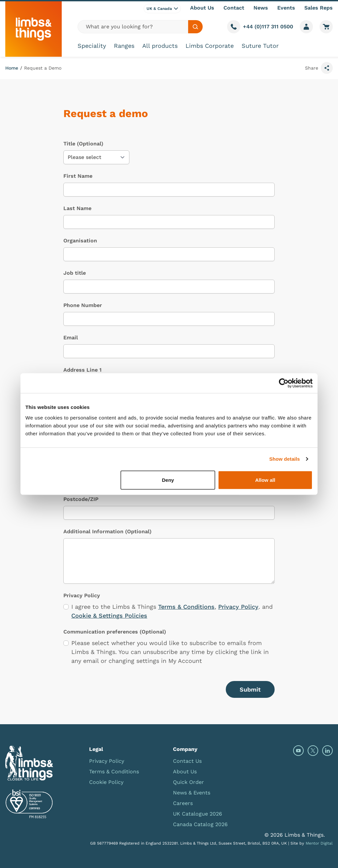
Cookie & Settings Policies (109, 616)
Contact (234, 8)
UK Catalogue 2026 (198, 814)
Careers (183, 803)
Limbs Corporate (210, 46)
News (261, 8)
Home (12, 68)
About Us (202, 8)
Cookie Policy (106, 782)
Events (286, 8)
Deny (168, 480)
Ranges (124, 46)
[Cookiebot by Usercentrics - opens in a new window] (284, 383)
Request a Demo (43, 68)
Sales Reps (319, 8)
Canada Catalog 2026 (200, 824)
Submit (250, 689)
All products (160, 46)
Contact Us (187, 761)
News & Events (192, 793)
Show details (285, 459)
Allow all (265, 480)
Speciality (92, 46)
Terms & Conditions (186, 607)
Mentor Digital (319, 843)
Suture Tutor (260, 46)
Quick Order (188, 782)
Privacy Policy (238, 607)
